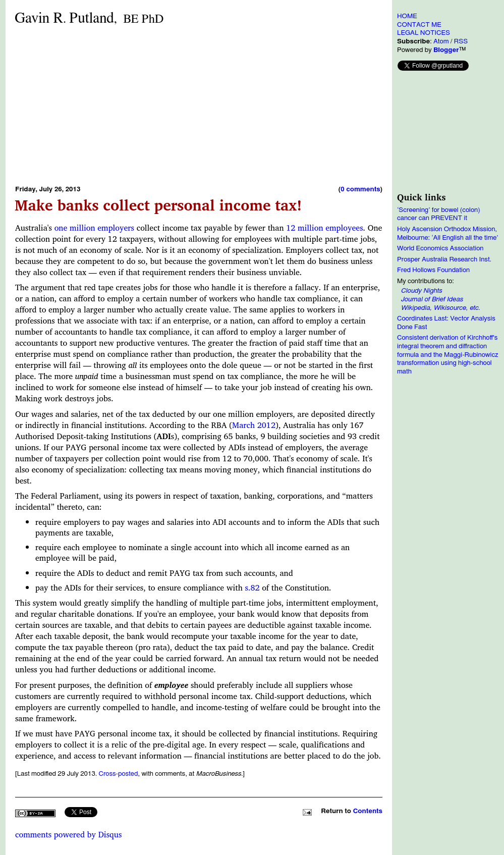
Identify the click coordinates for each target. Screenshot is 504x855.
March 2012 (254, 425)
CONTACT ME (419, 25)
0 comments (360, 189)
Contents (368, 811)
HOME (407, 16)
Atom (441, 41)
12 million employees (324, 228)
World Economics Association (440, 248)
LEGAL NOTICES (424, 33)
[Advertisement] (168, 105)
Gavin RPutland (89, 18)
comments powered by (68, 834)
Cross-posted (118, 774)
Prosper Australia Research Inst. (444, 259)
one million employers (94, 228)
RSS (461, 41)
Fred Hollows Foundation (433, 270)
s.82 (253, 587)
